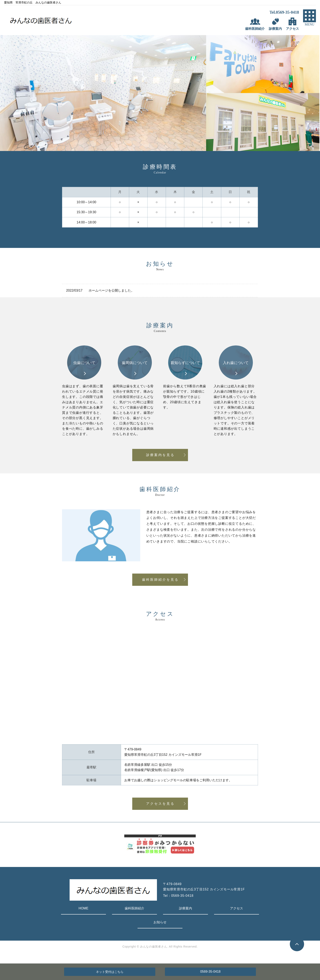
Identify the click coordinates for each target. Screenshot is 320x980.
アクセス (237, 908)
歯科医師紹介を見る (160, 580)
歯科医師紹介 (134, 908)
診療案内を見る (160, 455)
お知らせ (160, 922)
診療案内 (186, 908)
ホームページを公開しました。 (111, 290)
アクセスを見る (160, 804)
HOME (83, 908)
